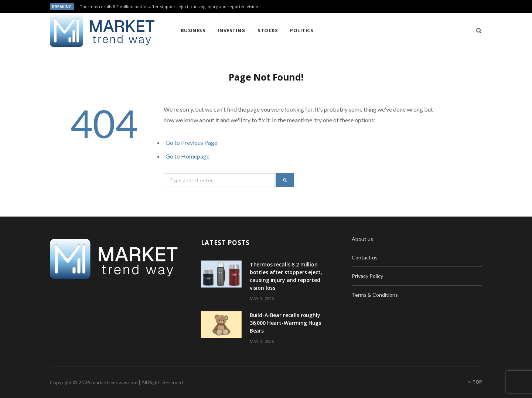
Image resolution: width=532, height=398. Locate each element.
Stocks (268, 30)
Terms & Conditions (375, 295)
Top (475, 382)
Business (193, 30)
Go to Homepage (187, 156)
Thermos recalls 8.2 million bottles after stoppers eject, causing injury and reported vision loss (173, 7)
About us (362, 239)
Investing (232, 30)
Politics (302, 30)
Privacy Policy (367, 276)
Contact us (365, 257)
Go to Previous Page (191, 142)
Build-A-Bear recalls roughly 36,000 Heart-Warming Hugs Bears (286, 323)
